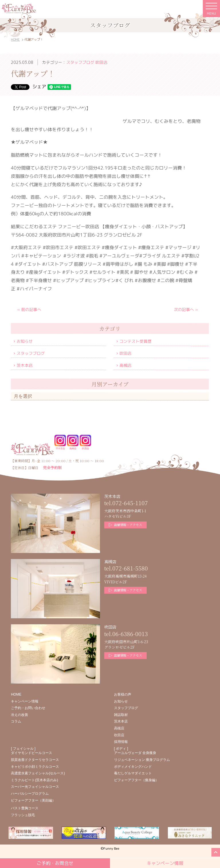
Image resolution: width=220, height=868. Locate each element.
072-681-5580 (130, 568)
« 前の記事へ (29, 309)
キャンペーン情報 (25, 701)
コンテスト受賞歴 (136, 341)
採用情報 (121, 742)
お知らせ (25, 341)
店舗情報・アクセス (125, 525)
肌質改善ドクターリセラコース (35, 760)
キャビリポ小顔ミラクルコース (35, 767)
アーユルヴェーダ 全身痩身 (135, 753)
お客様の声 (123, 694)
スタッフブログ (31, 353)
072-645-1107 (130, 503)
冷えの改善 (19, 715)
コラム (16, 721)
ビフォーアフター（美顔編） (33, 800)
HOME (15, 40)
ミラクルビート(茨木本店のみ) (34, 780)
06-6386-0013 (130, 634)
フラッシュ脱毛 (23, 815)
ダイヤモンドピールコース (32, 753)
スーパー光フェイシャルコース (35, 787)
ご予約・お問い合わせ (28, 708)
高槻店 (126, 365)
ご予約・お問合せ (55, 863)
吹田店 (126, 353)
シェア (39, 86)
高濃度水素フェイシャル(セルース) (38, 773)
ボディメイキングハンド (133, 767)
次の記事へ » (186, 309)
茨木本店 (25, 365)
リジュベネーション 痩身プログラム (142, 760)
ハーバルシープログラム (30, 794)
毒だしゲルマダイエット (133, 773)
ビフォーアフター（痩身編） (136, 780)
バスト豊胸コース (25, 808)
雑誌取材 (121, 715)
